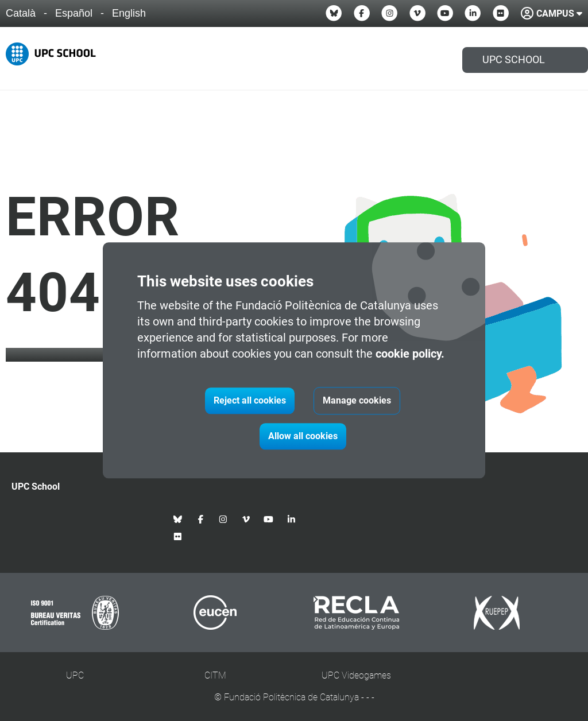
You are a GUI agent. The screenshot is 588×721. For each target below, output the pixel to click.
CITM (215, 675)
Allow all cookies (303, 437)
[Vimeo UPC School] (417, 13)
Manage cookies (357, 401)
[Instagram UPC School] (389, 13)
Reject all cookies (250, 401)
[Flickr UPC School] (501, 13)
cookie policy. (410, 354)
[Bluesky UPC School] (334, 13)
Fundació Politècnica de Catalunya (291, 697)
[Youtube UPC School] (445, 13)
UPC (75, 675)
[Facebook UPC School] (362, 13)
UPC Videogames (356, 675)
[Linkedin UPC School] (473, 13)
